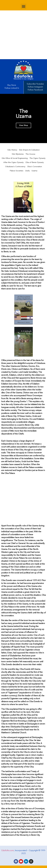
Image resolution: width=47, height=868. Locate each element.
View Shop (23, 125)
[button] (23, 6)
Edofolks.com (8, 851)
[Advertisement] (23, 35)
